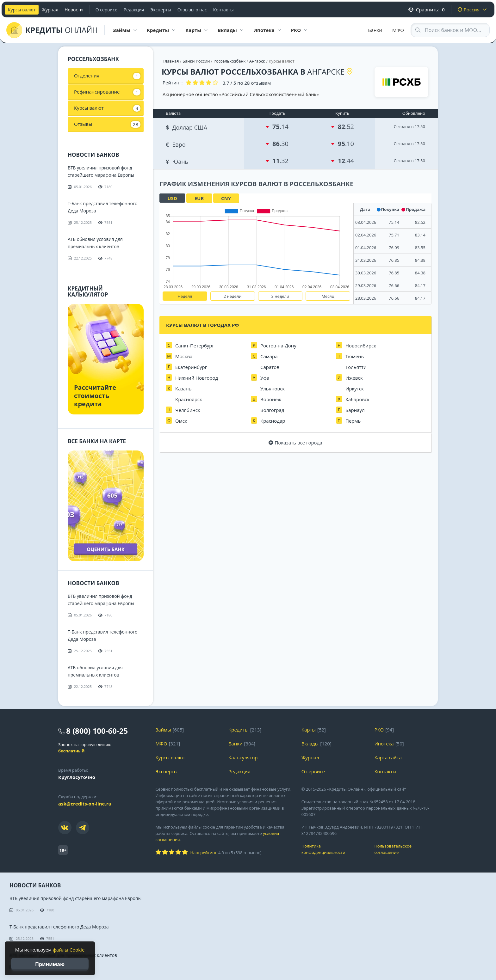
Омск (181, 421)
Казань (183, 389)
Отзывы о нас (192, 10)
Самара (269, 356)
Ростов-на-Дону (278, 346)
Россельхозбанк (229, 61)
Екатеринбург (191, 367)
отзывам (257, 83)
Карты (309, 730)
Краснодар (273, 421)
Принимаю (50, 964)
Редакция (134, 10)
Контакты (223, 10)
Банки (375, 30)
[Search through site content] (450, 30)
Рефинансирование (107, 92)
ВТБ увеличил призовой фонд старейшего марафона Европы (75, 898)
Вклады (310, 744)
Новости (74, 10)
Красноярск (189, 399)
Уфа (265, 378)
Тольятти (356, 367)
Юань (178, 161)
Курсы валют (22, 10)
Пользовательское (406, 849)
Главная (171, 61)
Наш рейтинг (204, 853)
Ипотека (384, 744)
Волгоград (272, 410)
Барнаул (355, 410)
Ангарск (257, 61)
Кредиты (239, 730)
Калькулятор (243, 757)
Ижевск (354, 378)
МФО (398, 30)
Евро (176, 144)
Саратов (270, 367)
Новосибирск (361, 346)
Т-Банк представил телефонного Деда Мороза (59, 927)
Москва (184, 356)
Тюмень (355, 356)
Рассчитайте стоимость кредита (95, 396)
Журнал (50, 10)
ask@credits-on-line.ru (85, 804)
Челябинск (188, 410)
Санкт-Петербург (195, 346)
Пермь (353, 421)
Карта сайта (388, 757)
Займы (163, 730)
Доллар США (187, 127)
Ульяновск (273, 389)
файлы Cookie (69, 950)
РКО (379, 730)
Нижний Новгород (197, 378)
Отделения (107, 76)
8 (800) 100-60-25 (97, 731)
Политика (333, 849)
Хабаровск (357, 399)
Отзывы (107, 124)
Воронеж (271, 399)
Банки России (196, 61)
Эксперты (161, 10)
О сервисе (106, 10)
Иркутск (355, 389)
